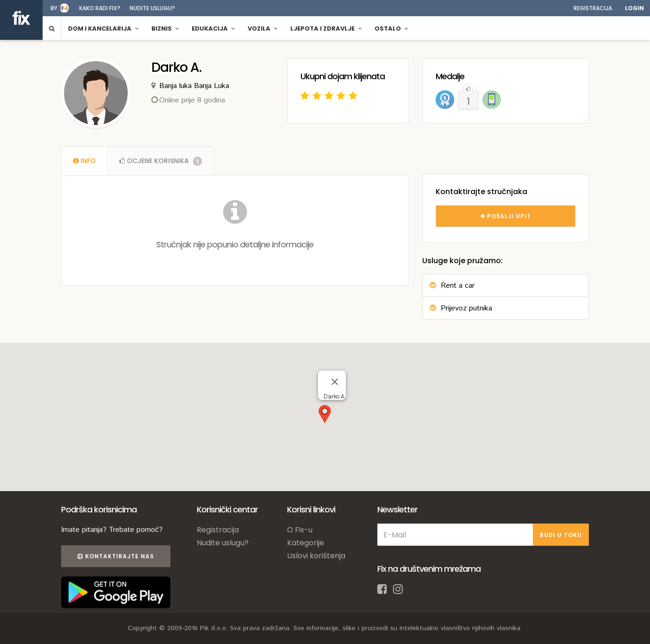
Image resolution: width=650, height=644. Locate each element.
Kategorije (306, 543)
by (54, 8)
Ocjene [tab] (161, 161)
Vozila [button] (262, 28)
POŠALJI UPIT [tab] (506, 216)
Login (634, 8)
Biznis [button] (165, 28)
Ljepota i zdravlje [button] (326, 28)
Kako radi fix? (100, 8)
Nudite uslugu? (152, 8)
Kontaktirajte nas (116, 556)
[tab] (84, 161)
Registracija (593, 8)
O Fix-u (300, 530)
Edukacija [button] (213, 28)
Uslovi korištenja (316, 556)
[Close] (335, 382)
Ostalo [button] (391, 28)
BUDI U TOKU (561, 535)
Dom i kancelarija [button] (103, 28)
